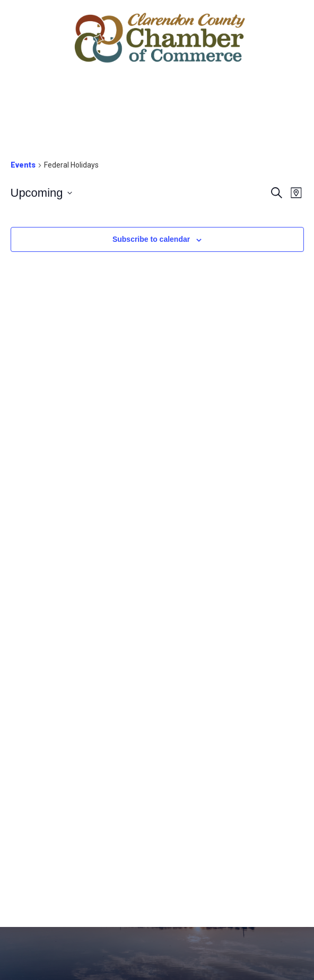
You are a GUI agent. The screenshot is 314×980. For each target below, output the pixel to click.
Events (23, 165)
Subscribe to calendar (151, 239)
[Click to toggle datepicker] (41, 193)
